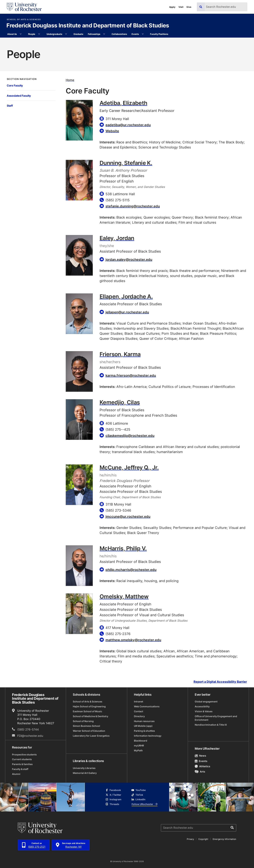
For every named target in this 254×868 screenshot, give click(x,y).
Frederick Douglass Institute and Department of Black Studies (88, 26)
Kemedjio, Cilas (120, 402)
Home (70, 80)
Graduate (78, 34)
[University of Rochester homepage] (24, 7)
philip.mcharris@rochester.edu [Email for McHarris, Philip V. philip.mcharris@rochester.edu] (131, 570)
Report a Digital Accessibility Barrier (220, 682)
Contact (139, 711)
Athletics (202, 766)
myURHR (139, 746)
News (200, 756)
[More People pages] (39, 34)
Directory (139, 716)
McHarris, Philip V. (123, 548)
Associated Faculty (19, 96)
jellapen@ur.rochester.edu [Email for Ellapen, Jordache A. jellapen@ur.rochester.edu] (127, 312)
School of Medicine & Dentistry (91, 716)
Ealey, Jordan (117, 238)
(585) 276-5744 (28, 729)
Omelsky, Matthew (124, 596)
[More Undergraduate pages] (66, 34)
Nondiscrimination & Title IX (211, 725)
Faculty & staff (20, 769)
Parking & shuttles (144, 731)
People (32, 34)
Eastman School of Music (87, 711)
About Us (12, 34)
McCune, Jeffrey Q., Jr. (129, 467)
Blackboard (141, 741)
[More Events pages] (143, 34)
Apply (172, 7)
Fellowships (94, 34)
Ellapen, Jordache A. (126, 296)
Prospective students (24, 754)
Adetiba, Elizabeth (123, 103)
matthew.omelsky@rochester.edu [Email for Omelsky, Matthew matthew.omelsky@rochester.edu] (133, 640)
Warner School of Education (89, 731)
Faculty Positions (159, 34)
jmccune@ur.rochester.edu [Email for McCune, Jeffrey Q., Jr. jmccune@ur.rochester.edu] (128, 516)
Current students (22, 759)
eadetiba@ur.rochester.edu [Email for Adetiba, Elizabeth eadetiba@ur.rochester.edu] (128, 125)
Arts (200, 771)
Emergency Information (224, 839)
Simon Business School (86, 726)
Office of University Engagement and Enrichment (216, 718)
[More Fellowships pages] (104, 34)
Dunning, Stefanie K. (126, 163)
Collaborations (119, 34)
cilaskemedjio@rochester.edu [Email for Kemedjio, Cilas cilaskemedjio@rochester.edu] (130, 435)
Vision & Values (204, 711)
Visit (181, 7)
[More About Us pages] (21, 34)
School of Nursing (83, 721)
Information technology (148, 736)
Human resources (144, 721)
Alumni (16, 774)
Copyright (203, 839)
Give (189, 7)
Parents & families (22, 764)
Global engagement (206, 701)
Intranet (139, 701)
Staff (10, 106)
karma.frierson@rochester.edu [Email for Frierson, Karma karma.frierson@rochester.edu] (131, 375)
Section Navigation (22, 79)
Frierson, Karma (120, 354)
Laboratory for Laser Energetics (91, 736)
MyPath (138, 750)
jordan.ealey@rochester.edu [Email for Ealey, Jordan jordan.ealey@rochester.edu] (129, 259)
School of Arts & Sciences (24, 20)
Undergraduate (54, 34)
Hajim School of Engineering (89, 706)
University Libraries (84, 768)
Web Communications (147, 706)
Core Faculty (15, 85)
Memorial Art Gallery (85, 773)
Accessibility (202, 706)
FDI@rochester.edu (30, 736)
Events (135, 34)
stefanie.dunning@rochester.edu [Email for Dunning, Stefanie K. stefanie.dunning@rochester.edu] (133, 206)
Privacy (190, 839)
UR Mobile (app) (143, 726)
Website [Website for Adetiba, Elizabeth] (112, 131)
